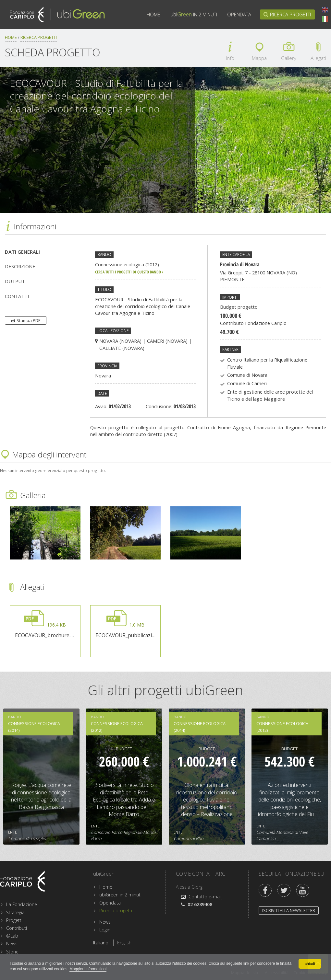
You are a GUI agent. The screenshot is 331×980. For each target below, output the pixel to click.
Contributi (17, 928)
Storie (12, 952)
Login (105, 930)
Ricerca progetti (290, 15)
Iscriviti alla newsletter (289, 911)
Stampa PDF (28, 320)
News (12, 944)
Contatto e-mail (205, 897)
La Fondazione (22, 904)
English (325, 10)
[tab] (43, 252)
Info (230, 58)
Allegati (318, 58)
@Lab (12, 936)
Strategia (15, 912)
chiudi (310, 964)
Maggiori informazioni (88, 969)
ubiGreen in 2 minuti (120, 895)
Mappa (259, 58)
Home (153, 15)
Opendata (239, 15)
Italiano (325, 19)
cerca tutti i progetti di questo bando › (129, 272)
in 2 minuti (194, 15)
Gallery (289, 58)
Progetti (14, 920)
